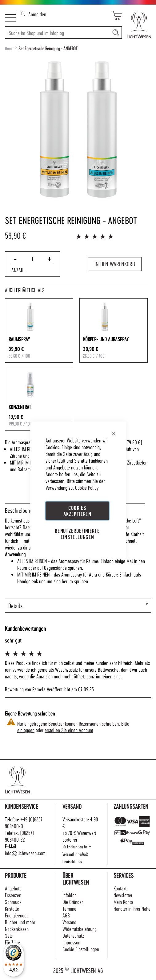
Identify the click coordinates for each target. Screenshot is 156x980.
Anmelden (33, 14)
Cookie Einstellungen (81, 949)
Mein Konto (123, 902)
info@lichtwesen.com (25, 853)
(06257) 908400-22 (19, 836)
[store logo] (136, 25)
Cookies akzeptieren (77, 511)
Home (9, 48)
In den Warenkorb (115, 264)
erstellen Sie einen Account (69, 730)
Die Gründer (73, 902)
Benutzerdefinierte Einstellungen (77, 534)
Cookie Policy (87, 487)
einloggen (26, 730)
